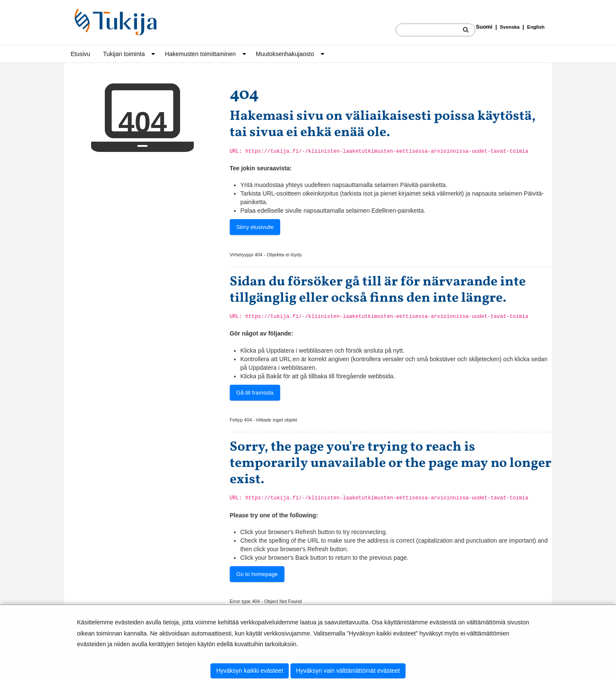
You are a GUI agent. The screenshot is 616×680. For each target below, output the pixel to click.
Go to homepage (257, 574)
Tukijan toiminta (124, 54)
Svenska (510, 27)
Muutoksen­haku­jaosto (285, 54)
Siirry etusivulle (255, 227)
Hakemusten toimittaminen (200, 54)
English (536, 27)
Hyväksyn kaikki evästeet (249, 671)
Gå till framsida (255, 393)
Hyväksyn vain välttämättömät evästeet (348, 671)
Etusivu (80, 54)
